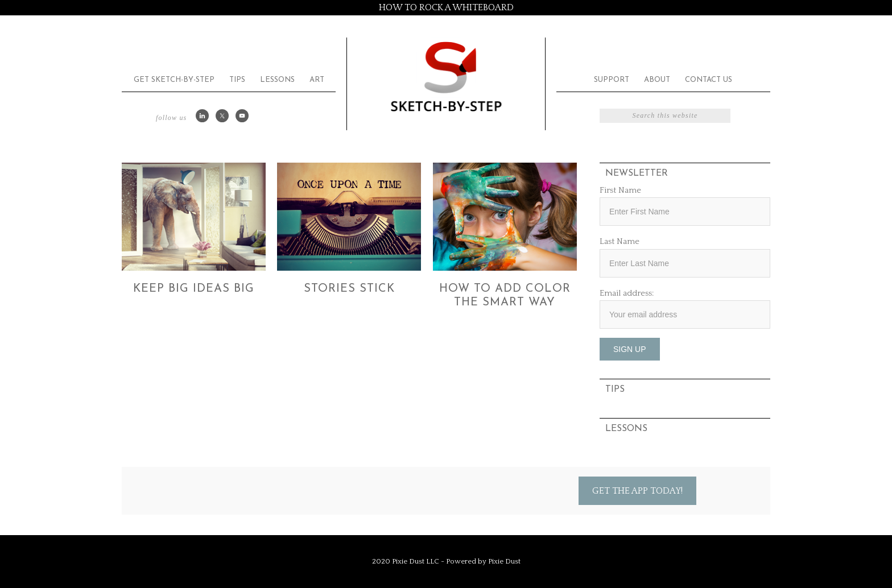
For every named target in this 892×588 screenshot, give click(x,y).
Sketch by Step (446, 76)
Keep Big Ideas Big (194, 289)
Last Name (620, 241)
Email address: (627, 293)
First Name (620, 190)
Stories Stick (349, 289)
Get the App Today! (637, 491)
